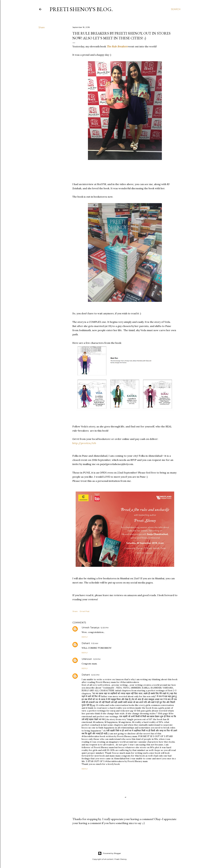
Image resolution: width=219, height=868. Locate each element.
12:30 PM (95, 675)
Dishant (86, 643)
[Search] (176, 9)
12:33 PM (104, 628)
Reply (85, 637)
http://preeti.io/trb (84, 443)
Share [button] (42, 27)
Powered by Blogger (109, 853)
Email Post (85, 611)
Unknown (87, 659)
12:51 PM (97, 659)
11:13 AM (95, 643)
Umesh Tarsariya (90, 628)
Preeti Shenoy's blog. (81, 9)
